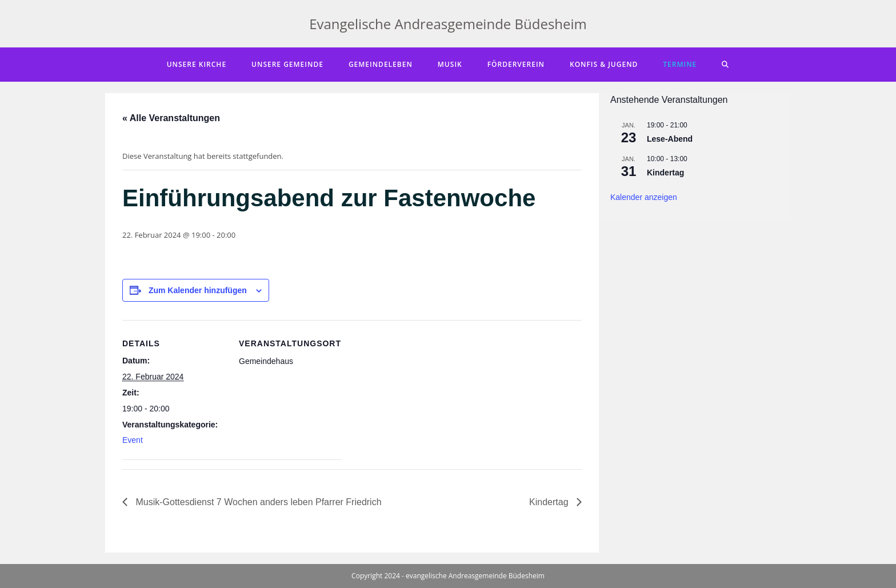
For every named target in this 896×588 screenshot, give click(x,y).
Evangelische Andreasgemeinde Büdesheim (448, 24)
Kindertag (550, 502)
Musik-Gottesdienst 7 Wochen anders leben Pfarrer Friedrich (257, 502)
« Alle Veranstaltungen (171, 118)
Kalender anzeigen (644, 197)
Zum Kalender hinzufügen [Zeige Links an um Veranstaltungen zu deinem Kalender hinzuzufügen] (198, 290)
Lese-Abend (670, 139)
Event (133, 440)
